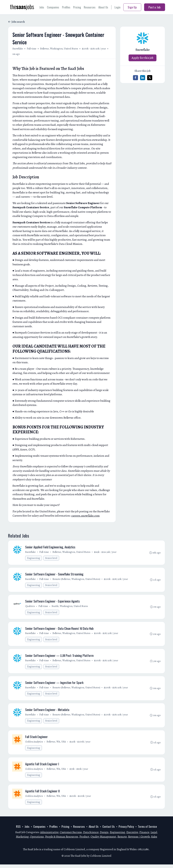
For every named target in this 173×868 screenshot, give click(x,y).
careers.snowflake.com (85, 516)
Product (84, 840)
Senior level (51, 558)
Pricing (77, 7)
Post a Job (155, 7)
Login (118, 7)
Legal (154, 836)
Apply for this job (143, 58)
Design (104, 836)
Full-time (32, 49)
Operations (37, 840)
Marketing (22, 840)
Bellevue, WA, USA (56, 744)
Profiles (66, 7)
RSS (18, 830)
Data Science (91, 836)
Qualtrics (30, 607)
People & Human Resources (62, 840)
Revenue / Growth (139, 840)
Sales (154, 840)
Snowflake (18, 49)
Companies (53, 7)
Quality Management (103, 840)
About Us (103, 7)
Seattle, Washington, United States (70, 607)
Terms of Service (147, 830)
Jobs (42, 7)
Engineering (34, 558)
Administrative (49, 836)
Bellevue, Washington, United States (59, 49)
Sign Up (132, 7)
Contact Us (109, 830)
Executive (132, 836)
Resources (90, 7)
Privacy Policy (126, 830)
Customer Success (71, 836)
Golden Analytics (34, 744)
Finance (144, 836)
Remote (122, 840)
